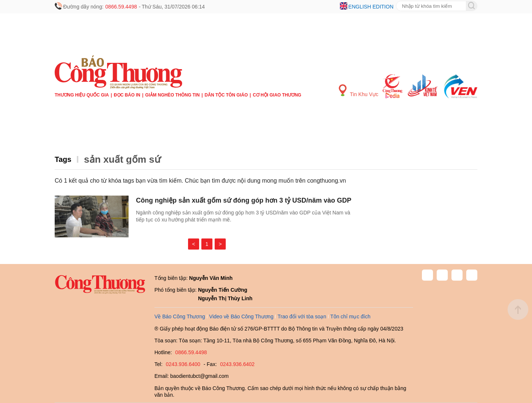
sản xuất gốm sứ (122, 159)
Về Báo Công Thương (180, 316)
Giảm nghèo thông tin (172, 95)
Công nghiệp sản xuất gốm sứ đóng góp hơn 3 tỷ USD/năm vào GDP (244, 200)
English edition (371, 7)
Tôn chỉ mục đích (350, 316)
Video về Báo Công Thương (241, 316)
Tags (63, 159)
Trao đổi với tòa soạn (302, 316)
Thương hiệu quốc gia (82, 95)
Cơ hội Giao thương (277, 95)
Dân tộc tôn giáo (226, 95)
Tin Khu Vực (359, 91)
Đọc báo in (127, 95)
